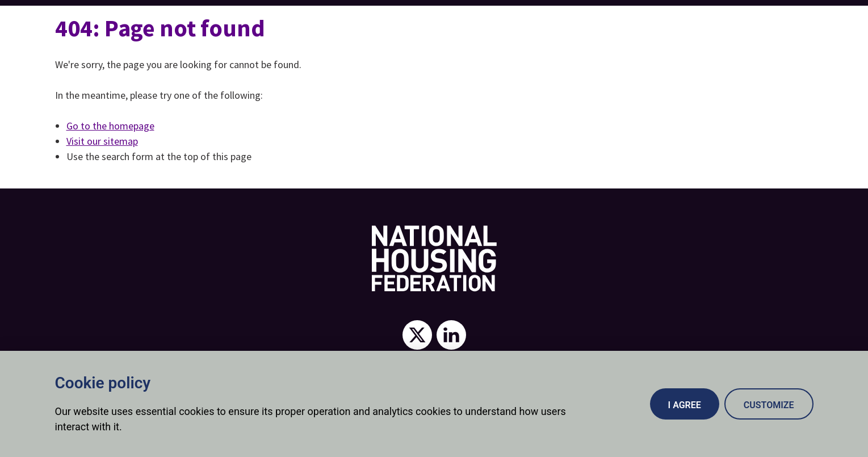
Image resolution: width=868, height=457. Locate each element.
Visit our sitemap (102, 141)
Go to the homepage (110, 126)
